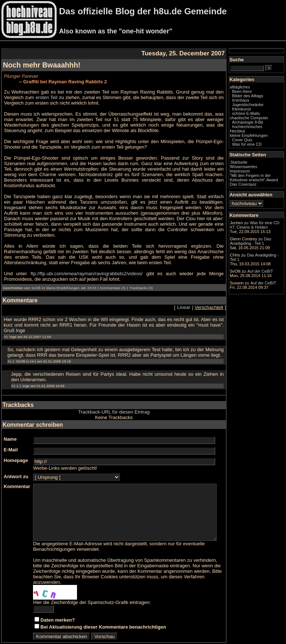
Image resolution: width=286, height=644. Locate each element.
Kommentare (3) (113, 277)
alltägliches (255, 93)
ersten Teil (26, 97)
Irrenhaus (255, 106)
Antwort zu (16, 460)
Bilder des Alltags (262, 102)
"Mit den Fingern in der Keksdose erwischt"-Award (261, 190)
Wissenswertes (258, 177)
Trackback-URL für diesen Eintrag (121, 395)
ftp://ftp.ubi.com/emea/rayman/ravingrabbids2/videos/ (83, 263)
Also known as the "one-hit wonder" (116, 31)
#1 (6, 320)
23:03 (92, 277)
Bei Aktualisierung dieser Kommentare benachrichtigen (103, 616)
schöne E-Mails (261, 120)
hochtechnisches (262, 137)
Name (10, 423)
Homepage (16, 444)
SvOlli (36, 277)
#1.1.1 (16, 369)
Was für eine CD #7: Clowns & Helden (263, 248)
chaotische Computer (254, 126)
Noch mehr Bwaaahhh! (42, 65)
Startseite (254, 173)
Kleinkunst (256, 115)
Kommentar (17, 470)
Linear (198, 296)
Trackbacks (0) (141, 277)
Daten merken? (58, 609)
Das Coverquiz (258, 199)
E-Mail (11, 433)
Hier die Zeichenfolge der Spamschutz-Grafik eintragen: (92, 591)
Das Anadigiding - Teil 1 (262, 295)
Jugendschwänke (262, 111)
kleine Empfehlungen (63, 277)
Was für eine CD (262, 155)
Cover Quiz (257, 150)
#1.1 (11, 345)
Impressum (255, 182)
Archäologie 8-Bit (262, 133)
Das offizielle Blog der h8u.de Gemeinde (143, 11)
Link (31, 345)
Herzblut (252, 142)
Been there (257, 98)
